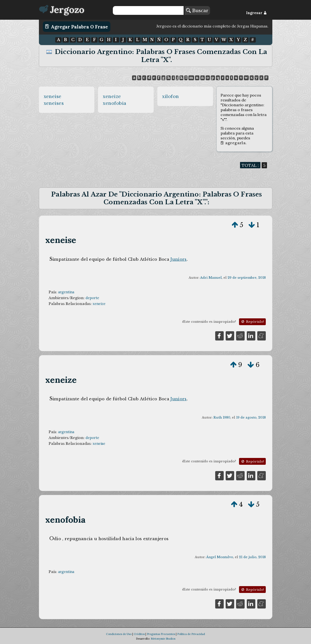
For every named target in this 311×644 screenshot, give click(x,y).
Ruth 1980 (222, 417)
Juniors (178, 259)
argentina (66, 292)
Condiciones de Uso (119, 634)
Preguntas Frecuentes (161, 634)
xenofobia (115, 103)
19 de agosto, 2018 (251, 417)
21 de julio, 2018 (252, 557)
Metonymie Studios (163, 639)
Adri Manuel (211, 278)
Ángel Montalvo (220, 557)
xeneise (53, 96)
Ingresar (256, 13)
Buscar (197, 10)
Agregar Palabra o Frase (76, 27)
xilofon (171, 96)
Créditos (139, 634)
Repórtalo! (252, 322)
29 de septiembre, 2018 (247, 278)
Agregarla (233, 143)
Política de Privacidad (191, 634)
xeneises (54, 103)
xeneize (112, 96)
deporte (92, 298)
